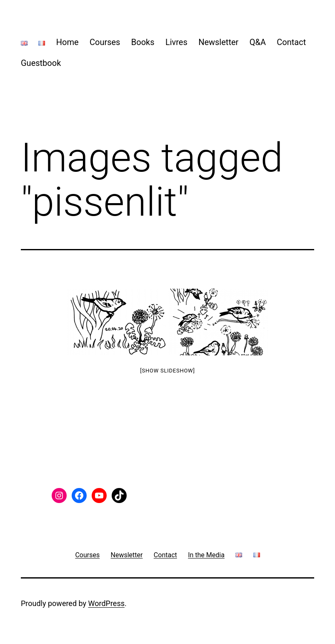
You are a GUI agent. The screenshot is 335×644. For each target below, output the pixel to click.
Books (143, 42)
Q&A (258, 42)
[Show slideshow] (167, 371)
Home (67, 42)
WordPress (106, 603)
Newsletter (218, 42)
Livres (176, 42)
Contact (291, 42)
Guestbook (41, 63)
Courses (105, 42)
